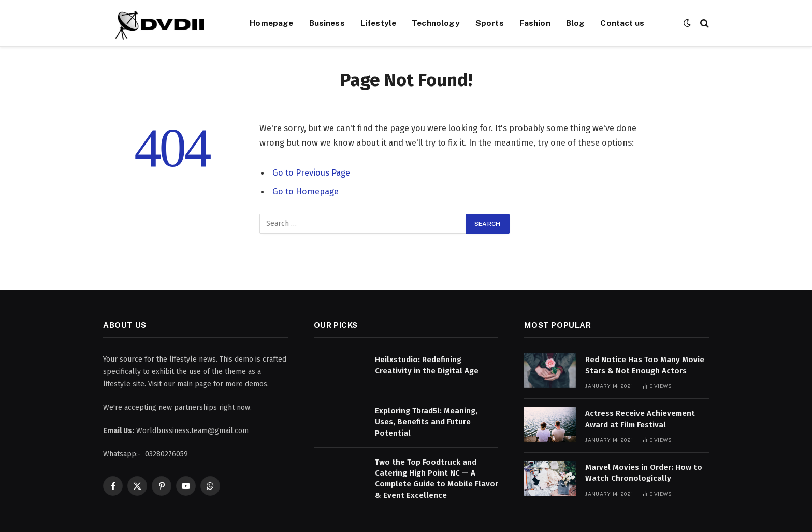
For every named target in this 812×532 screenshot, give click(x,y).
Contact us (622, 23)
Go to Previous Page (311, 172)
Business (327, 23)
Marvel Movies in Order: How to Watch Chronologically (644, 473)
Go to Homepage (306, 191)
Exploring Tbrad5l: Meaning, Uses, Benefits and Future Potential (426, 422)
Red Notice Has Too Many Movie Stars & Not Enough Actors (645, 365)
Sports (490, 23)
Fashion (535, 23)
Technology (436, 23)
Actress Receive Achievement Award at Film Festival (640, 419)
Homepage (271, 23)
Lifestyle (378, 23)
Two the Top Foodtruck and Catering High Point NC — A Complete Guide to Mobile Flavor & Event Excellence (437, 479)
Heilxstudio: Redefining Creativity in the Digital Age (427, 365)
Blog (576, 23)
